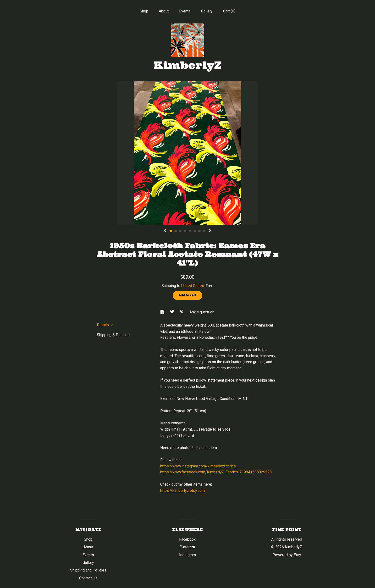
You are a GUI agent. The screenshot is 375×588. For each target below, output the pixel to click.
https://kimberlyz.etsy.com (182, 491)
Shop (144, 11)
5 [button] (190, 231)
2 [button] (176, 231)
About (164, 11)
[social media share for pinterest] (182, 312)
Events (185, 11)
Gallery (207, 11)
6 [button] (195, 231)
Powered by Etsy (287, 555)
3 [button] (180, 231)
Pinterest (187, 547)
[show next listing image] (210, 231)
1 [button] (171, 231)
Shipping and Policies (88, 570)
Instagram (187, 555)
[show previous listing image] (165, 231)
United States (193, 286)
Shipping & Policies (113, 335)
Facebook (187, 539)
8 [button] (204, 231)
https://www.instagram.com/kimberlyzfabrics (198, 466)
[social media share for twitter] (173, 312)
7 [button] (199, 231)
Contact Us (88, 578)
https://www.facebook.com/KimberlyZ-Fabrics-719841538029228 (216, 472)
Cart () (229, 11)
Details (105, 325)
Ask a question (202, 312)
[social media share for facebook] (163, 312)
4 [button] (185, 231)
